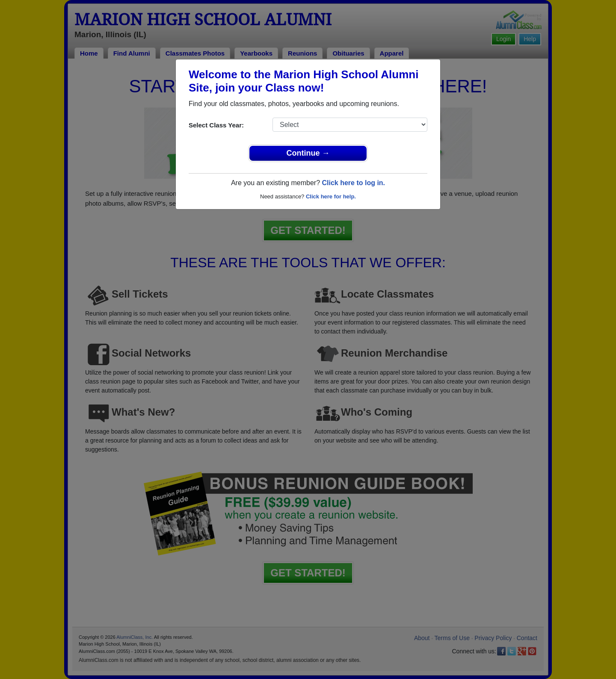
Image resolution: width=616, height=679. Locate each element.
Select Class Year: (216, 125)
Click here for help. (331, 196)
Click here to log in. (353, 183)
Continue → (308, 153)
